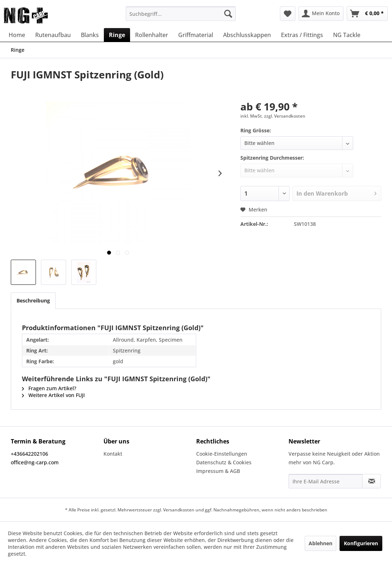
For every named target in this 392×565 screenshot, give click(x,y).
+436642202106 (29, 454)
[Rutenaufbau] (53, 35)
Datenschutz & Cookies (224, 462)
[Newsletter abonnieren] (372, 481)
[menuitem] (181, 14)
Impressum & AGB (218, 471)
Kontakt (113, 454)
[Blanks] (90, 35)
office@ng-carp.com (35, 462)
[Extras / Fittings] (302, 35)
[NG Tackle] (347, 35)
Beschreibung (33, 300)
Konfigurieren (361, 543)
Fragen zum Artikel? (49, 388)
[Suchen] (228, 14)
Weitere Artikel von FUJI (53, 395)
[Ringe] (117, 35)
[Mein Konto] (321, 14)
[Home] (17, 35)
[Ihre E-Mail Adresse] (326, 481)
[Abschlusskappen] (247, 35)
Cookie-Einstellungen (222, 454)
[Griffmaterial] (196, 35)
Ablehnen (320, 543)
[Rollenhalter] (152, 35)
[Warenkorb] (367, 14)
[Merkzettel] (288, 14)
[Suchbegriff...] (181, 14)
